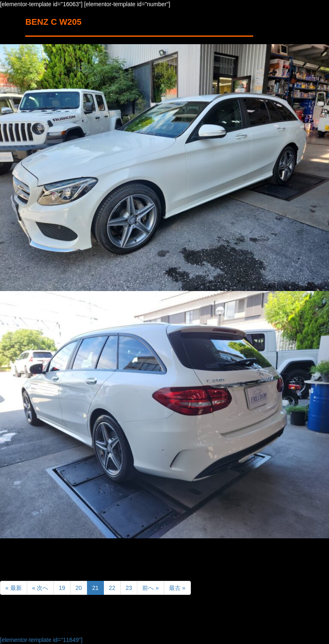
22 (112, 588)
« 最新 (14, 588)
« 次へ (40, 588)
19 (62, 588)
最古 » (177, 588)
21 (96, 588)
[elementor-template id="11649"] (41, 640)
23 (129, 588)
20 (79, 588)
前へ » (150, 588)
